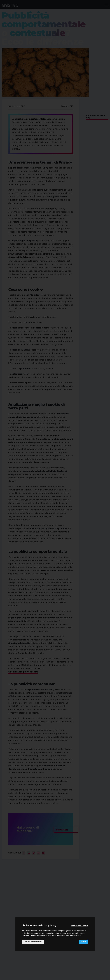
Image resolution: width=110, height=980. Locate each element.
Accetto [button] (83, 942)
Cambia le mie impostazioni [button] (33, 942)
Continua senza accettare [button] (80, 926)
